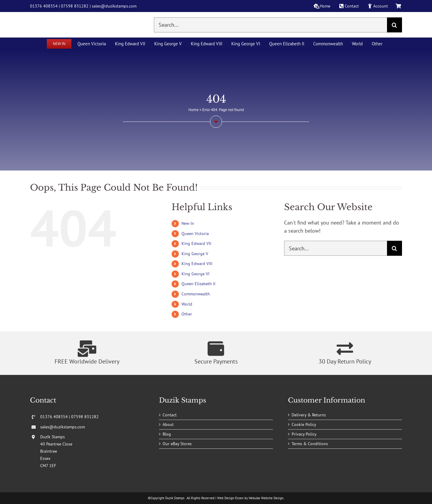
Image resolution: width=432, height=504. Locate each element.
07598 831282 (75, 6)
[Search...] (270, 25)
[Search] (394, 25)
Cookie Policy (304, 424)
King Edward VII (196, 243)
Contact (170, 415)
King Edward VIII (197, 264)
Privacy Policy (304, 434)
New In (188, 223)
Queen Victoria (195, 234)
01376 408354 (44, 6)
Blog (167, 434)
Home (193, 110)
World (187, 304)
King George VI (195, 274)
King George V (195, 254)
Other (187, 314)
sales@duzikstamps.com (114, 6)
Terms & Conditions (310, 444)
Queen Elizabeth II (198, 284)
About (168, 424)
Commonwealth (196, 294)
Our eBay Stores (177, 444)
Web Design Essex (230, 498)
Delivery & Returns (309, 415)
